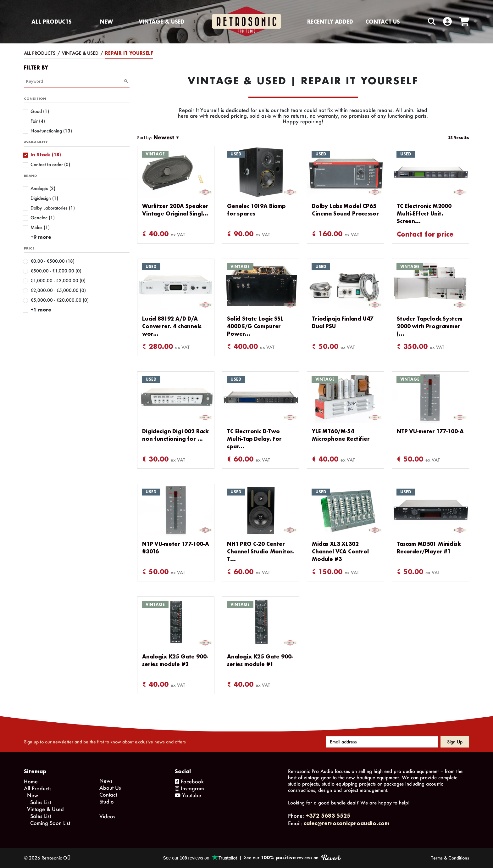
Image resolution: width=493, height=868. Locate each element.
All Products (52, 22)
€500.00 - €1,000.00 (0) (56, 271)
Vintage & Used (162, 22)
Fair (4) (38, 121)
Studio (107, 801)
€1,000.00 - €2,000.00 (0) (58, 280)
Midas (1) (40, 227)
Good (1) (40, 111)
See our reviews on (292, 857)
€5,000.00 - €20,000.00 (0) (60, 300)
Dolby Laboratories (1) (53, 208)
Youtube (188, 795)
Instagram (189, 788)
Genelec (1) (43, 218)
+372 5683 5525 (328, 816)
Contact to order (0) (50, 164)
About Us (110, 788)
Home (31, 781)
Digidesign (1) (44, 198)
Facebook (189, 781)
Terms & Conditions (450, 858)
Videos (107, 816)
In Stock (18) (46, 155)
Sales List (41, 802)
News (106, 781)
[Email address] (382, 742)
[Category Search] (75, 81)
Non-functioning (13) (51, 131)
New (106, 22)
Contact (108, 795)
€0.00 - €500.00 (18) (53, 261)
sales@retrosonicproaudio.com (346, 823)
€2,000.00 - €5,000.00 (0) (58, 290)
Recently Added (330, 22)
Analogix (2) (43, 188)
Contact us (383, 22)
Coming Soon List (50, 823)
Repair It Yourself (129, 53)
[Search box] (418, 22)
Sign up (455, 742)
